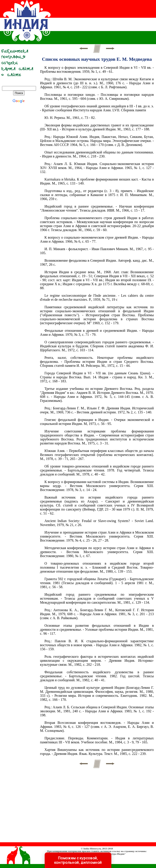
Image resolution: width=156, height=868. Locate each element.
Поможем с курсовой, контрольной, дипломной (78, 860)
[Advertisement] (19, 178)
